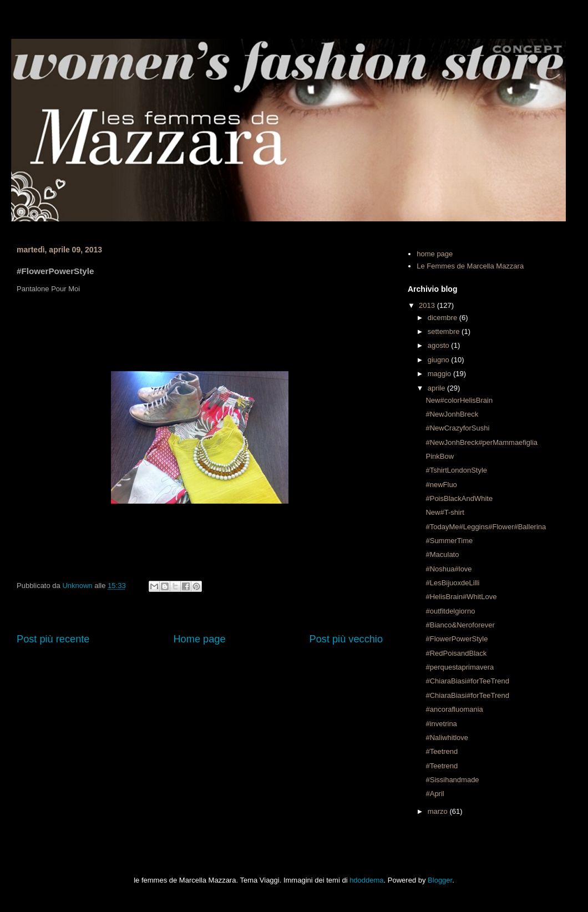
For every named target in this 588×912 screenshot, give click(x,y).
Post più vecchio (346, 639)
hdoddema (366, 880)
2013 (428, 305)
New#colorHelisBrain (459, 400)
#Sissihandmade (452, 780)
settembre (445, 331)
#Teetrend (442, 751)
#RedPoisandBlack (456, 653)
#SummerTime (449, 541)
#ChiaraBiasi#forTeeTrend (467, 681)
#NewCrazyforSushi (457, 428)
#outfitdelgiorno (450, 611)
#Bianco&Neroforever (460, 625)
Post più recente (53, 639)
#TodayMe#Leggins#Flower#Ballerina (486, 527)
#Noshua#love (448, 569)
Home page (199, 639)
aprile (437, 388)
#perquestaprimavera (460, 667)
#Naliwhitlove (447, 738)
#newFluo (441, 485)
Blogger (440, 880)
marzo (439, 811)
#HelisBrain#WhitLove (461, 597)
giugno (440, 360)
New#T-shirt (445, 512)
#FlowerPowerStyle (457, 639)
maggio (440, 374)
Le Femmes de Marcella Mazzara (470, 266)
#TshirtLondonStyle (456, 470)
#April (435, 794)
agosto (440, 345)
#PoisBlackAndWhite (459, 498)
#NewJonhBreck (452, 414)
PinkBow (440, 456)
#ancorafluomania (454, 709)
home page (435, 254)
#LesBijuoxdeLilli (452, 583)
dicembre (443, 318)
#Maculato (442, 554)
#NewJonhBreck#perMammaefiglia (481, 442)
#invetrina (441, 724)
